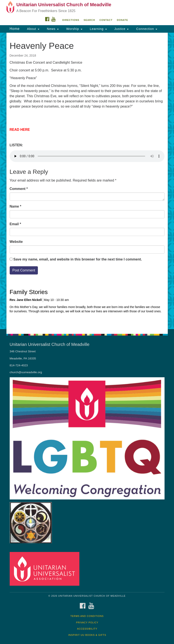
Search (89, 20)
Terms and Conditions (87, 616)
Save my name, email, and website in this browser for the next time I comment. (78, 259)
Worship (74, 29)
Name (15, 206)
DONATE (122, 20)
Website (16, 242)
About (33, 29)
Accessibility (87, 629)
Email (15, 224)
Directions (71, 20)
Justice (121, 29)
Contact (106, 20)
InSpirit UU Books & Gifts (87, 635)
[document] (87, 181)
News (52, 29)
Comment (19, 189)
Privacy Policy (87, 622)
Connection (146, 29)
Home (15, 29)
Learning (98, 29)
